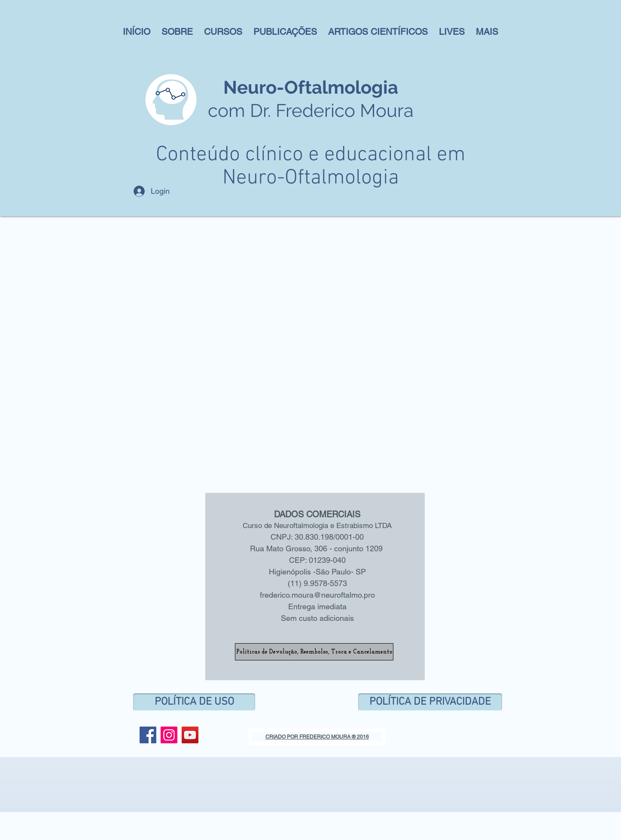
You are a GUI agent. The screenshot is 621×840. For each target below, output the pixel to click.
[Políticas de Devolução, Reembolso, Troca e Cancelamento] (314, 652)
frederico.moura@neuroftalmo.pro (317, 595)
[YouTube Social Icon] (190, 735)
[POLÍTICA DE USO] (194, 702)
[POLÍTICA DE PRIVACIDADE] (430, 702)
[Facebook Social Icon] (148, 735)
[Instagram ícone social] (169, 735)
